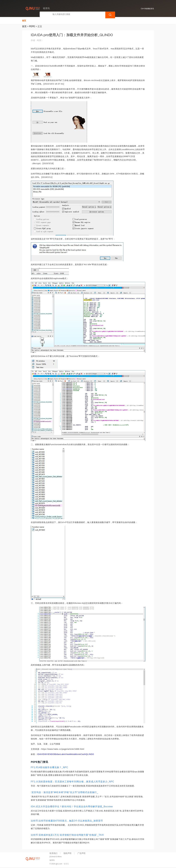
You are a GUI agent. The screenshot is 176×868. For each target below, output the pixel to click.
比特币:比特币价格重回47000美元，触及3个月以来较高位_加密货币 (67, 820)
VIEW (43, 754)
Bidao (57, 754)
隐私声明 (67, 853)
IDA (39, 754)
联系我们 (53, 853)
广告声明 (81, 853)
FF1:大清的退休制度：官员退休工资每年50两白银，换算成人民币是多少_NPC (72, 781)
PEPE (32, 26)
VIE (48, 754)
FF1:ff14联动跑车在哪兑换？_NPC (50, 767)
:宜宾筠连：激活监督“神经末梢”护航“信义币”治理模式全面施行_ (65, 792)
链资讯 (66, 864)
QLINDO (90, 754)
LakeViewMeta (67, 754)
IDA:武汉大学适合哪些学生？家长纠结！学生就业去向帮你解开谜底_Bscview (72, 806)
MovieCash (80, 754)
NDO (52, 754)
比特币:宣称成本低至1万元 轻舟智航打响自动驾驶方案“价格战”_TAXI (67, 835)
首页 (24, 20)
